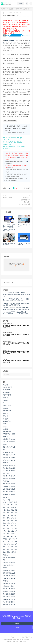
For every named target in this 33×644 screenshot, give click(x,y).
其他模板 (5, 436)
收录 (5, 121)
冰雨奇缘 (5, 324)
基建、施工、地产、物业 (10, 518)
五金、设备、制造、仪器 (10, 505)
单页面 (5, 444)
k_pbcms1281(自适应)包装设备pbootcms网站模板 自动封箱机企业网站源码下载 (16, 300)
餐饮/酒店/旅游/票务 (9, 494)
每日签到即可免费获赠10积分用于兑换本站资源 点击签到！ (16, 326)
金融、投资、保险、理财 (10, 547)
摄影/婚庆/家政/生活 (9, 455)
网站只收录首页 (10, 41)
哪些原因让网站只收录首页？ (19, 133)
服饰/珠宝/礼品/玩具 (9, 465)
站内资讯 (5, 414)
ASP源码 (5, 429)
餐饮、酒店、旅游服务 (9, 552)
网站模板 (5, 419)
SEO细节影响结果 (8, 198)
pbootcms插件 (7, 411)
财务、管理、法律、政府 (10, 544)
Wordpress (6, 497)
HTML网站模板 (7, 421)
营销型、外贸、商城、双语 (11, 539)
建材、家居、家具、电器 (10, 523)
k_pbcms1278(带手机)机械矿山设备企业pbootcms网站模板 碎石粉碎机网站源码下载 (16, 313)
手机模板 (5, 424)
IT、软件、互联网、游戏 (10, 502)
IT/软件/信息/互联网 (9, 434)
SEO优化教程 (24, 9)
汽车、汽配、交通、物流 (10, 531)
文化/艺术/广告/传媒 (9, 460)
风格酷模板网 (10, 9)
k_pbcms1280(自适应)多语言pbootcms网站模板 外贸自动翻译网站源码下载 (16, 304)
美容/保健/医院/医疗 (9, 478)
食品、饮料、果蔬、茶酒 (10, 549)
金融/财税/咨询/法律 (9, 489)
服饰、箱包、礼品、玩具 (10, 528)
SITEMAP (24, 641)
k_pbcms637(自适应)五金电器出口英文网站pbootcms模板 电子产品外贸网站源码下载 (24, 201)
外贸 (4, 450)
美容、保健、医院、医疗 (10, 536)
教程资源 (17, 9)
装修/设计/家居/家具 (9, 484)
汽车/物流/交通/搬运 (9, 471)
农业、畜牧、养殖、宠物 (10, 510)
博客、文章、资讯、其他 (10, 515)
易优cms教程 (6, 392)
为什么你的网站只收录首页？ (24, 226)
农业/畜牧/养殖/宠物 (9, 439)
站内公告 (5, 416)
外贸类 (5, 568)
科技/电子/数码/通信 (9, 476)
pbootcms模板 (7, 432)
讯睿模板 (5, 555)
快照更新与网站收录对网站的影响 (9, 244)
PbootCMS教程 (7, 387)
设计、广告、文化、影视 (10, 541)
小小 (5, 13)
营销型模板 (6, 481)
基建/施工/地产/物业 (9, 447)
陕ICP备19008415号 (12, 641)
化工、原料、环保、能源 (10, 513)
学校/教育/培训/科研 (9, 452)
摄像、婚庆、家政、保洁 (10, 526)
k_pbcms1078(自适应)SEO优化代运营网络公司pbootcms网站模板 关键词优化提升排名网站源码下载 (9, 228)
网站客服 (18, 157)
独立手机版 (6, 473)
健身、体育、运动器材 (9, 507)
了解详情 (17, 627)
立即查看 (17, 623)
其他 (4, 560)
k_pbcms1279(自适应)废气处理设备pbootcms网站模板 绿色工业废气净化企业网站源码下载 (16, 308)
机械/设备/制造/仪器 (9, 468)
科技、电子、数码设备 (9, 534)
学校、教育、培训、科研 (10, 520)
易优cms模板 (6, 500)
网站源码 (5, 427)
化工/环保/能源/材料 (9, 442)
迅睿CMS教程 (7, 405)
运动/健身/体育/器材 (9, 486)
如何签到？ (16, 27)
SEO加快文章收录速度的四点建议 (24, 244)
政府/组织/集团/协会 (9, 457)
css (4, 402)
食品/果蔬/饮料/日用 (9, 492)
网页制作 (5, 400)
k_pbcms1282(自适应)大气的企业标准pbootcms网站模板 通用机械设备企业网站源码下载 (16, 294)
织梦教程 (5, 397)
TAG (20, 641)
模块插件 (5, 408)
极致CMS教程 (7, 395)
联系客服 (10, 168)
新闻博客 (5, 463)
